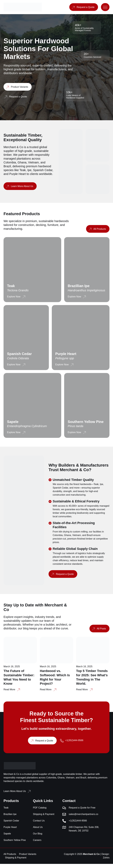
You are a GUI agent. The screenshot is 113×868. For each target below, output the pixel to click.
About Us (38, 831)
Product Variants (28, 858)
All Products (10, 858)
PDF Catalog (40, 812)
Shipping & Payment (44, 818)
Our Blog (38, 838)
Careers (37, 844)
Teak (6, 812)
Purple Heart (10, 831)
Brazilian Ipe (10, 818)
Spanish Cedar (11, 825)
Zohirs (106, 862)
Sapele (7, 838)
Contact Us (39, 825)
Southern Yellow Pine (15, 844)
